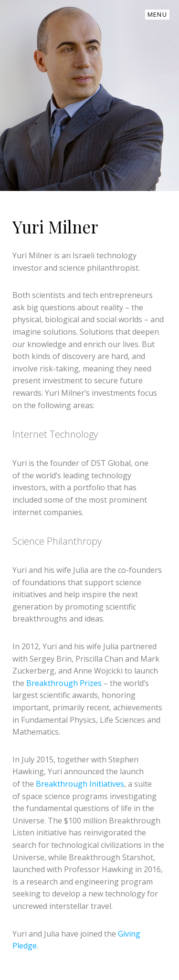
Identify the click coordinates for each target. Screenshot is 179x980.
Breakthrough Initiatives (80, 784)
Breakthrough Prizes (64, 683)
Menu (157, 14)
